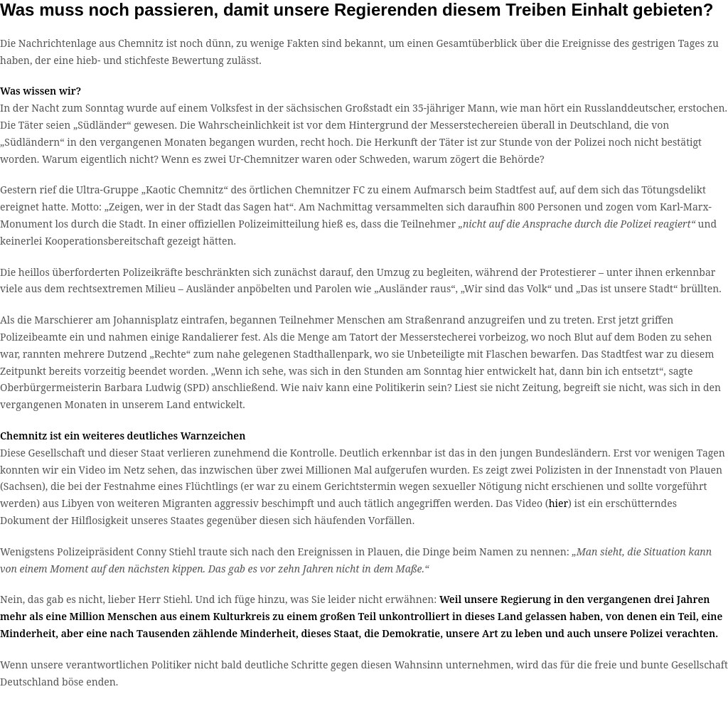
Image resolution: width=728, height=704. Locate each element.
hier (558, 503)
